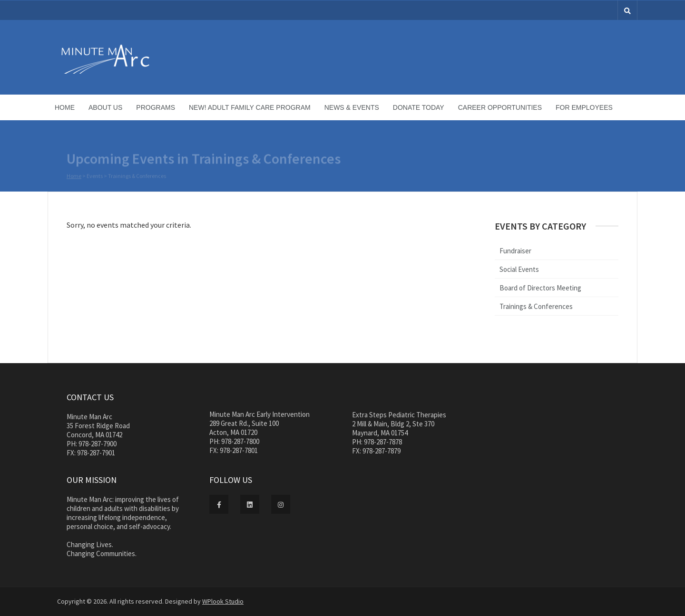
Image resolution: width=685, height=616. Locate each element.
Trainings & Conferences (536, 306)
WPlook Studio (223, 601)
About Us (105, 107)
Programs (156, 107)
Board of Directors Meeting (540, 288)
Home (65, 107)
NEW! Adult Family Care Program (250, 107)
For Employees (584, 107)
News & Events (352, 107)
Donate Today (419, 107)
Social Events (519, 269)
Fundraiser (515, 251)
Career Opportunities (500, 107)
